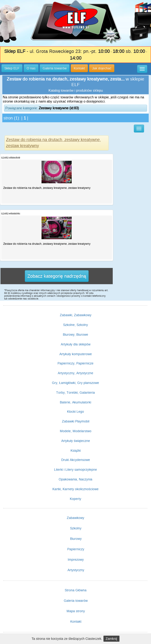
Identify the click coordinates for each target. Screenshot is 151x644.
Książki (76, 451)
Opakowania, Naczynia (75, 479)
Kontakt (76, 621)
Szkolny (76, 528)
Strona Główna (76, 590)
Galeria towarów (76, 601)
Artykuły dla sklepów (76, 344)
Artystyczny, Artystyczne (75, 373)
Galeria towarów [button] (55, 68)
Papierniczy (76, 549)
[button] (142, 69)
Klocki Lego (75, 412)
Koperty (75, 499)
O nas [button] (31, 68)
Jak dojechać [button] (102, 68)
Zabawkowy (75, 518)
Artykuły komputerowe (76, 354)
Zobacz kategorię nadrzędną (57, 276)
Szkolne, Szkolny (75, 325)
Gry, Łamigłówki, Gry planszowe (75, 383)
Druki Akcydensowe (76, 460)
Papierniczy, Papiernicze (75, 363)
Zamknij (111, 639)
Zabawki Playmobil (76, 421)
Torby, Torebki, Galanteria (75, 393)
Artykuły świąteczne (76, 441)
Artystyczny (76, 570)
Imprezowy (76, 560)
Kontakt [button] (79, 68)
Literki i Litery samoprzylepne (75, 470)
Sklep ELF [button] (12, 68)
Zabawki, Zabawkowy (76, 315)
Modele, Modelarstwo (76, 431)
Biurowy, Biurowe (75, 335)
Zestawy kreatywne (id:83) (59, 108)
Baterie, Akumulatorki (75, 402)
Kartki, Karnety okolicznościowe (75, 489)
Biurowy (76, 539)
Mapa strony (76, 611)
